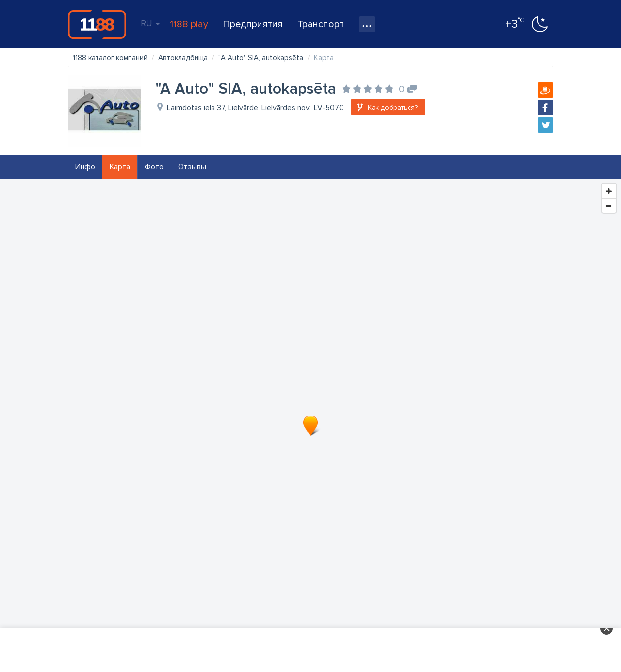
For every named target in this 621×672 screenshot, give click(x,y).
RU (150, 23)
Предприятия (253, 24)
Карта (120, 167)
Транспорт (321, 24)
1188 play (189, 24)
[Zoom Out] (609, 206)
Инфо (85, 167)
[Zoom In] (609, 191)
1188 (97, 24)
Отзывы (192, 167)
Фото (154, 167)
